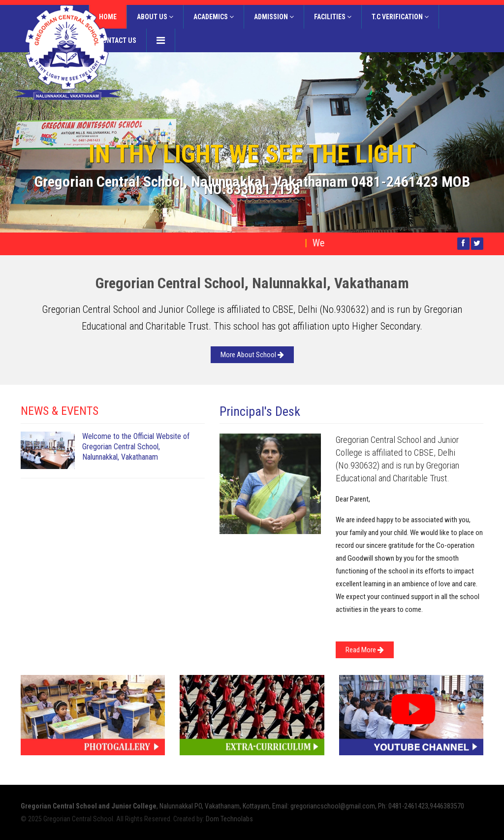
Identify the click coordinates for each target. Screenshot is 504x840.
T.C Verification (400, 17)
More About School (252, 355)
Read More (365, 650)
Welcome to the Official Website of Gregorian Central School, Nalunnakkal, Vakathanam (136, 447)
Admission (274, 17)
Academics (214, 17)
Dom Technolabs (229, 819)
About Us (155, 17)
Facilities (333, 17)
